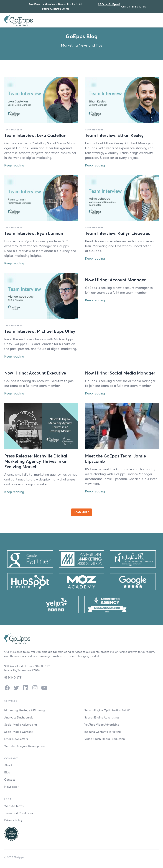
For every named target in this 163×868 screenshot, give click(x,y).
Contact (10, 779)
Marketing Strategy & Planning (25, 710)
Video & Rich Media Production (105, 739)
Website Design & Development (25, 746)
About (8, 765)
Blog (7, 772)
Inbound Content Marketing (103, 732)
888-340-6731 (140, 7)
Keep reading (14, 165)
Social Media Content (18, 732)
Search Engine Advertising (102, 717)
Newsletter (11, 787)
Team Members (13, 130)
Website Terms (14, 806)
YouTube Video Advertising (102, 724)
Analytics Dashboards (19, 717)
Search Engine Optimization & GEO (107, 710)
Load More (81, 512)
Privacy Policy (13, 820)
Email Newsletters (16, 739)
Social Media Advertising (21, 724)
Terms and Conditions (19, 813)
